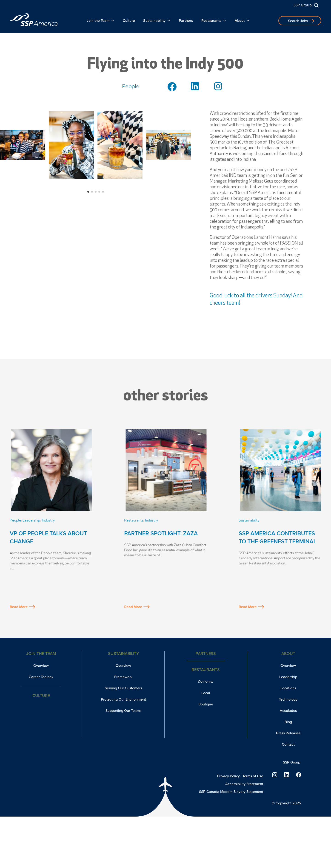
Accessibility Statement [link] (244, 784)
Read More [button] (23, 607)
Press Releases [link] (288, 733)
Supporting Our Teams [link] (123, 711)
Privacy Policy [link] (228, 776)
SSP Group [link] (303, 5)
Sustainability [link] (157, 21)
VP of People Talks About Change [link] (49, 537)
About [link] (242, 21)
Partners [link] (186, 21)
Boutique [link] (206, 704)
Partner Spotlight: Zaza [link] (161, 533)
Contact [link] (288, 744)
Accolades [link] (288, 711)
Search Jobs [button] (298, 21)
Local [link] (206, 693)
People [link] (16, 521)
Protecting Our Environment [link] (123, 699)
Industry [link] (48, 521)
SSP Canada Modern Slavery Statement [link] (231, 792)
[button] (88, 192)
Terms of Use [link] (253, 776)
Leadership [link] (31, 521)
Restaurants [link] (214, 21)
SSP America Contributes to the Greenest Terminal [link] (278, 537)
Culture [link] (129, 21)
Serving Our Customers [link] (123, 688)
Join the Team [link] (101, 21)
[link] (34, 20)
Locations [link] (288, 688)
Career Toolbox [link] (41, 677)
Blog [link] (288, 722)
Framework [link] (123, 677)
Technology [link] (288, 699)
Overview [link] (41, 666)
